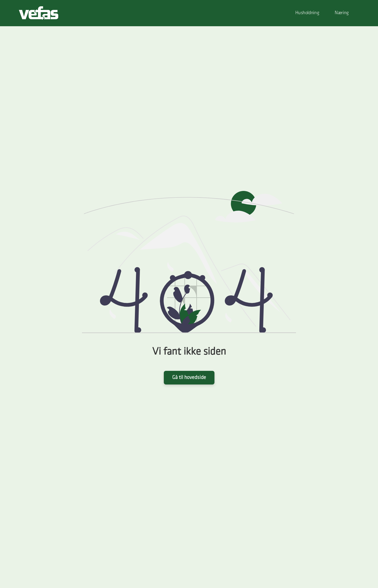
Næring (342, 13)
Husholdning (307, 13)
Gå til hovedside (189, 378)
